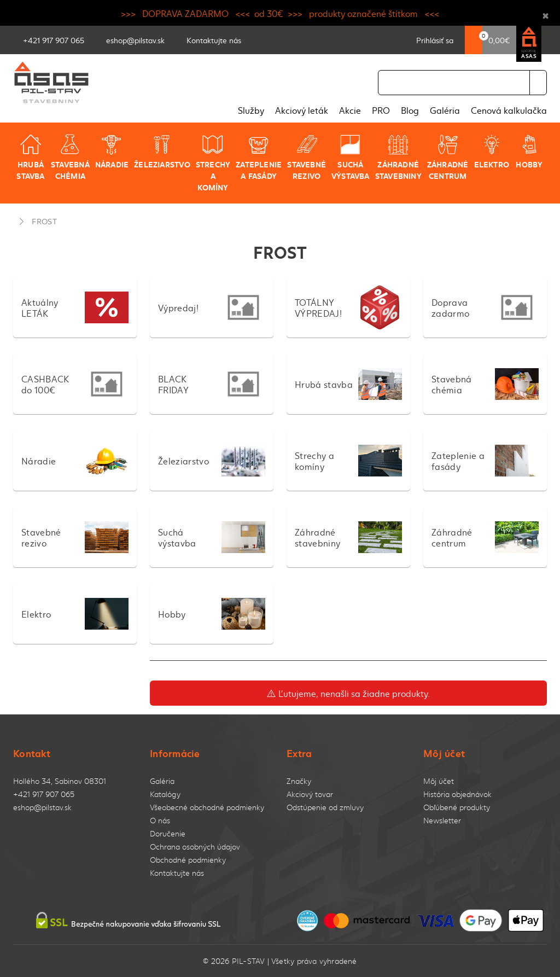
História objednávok (457, 794)
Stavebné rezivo (307, 157)
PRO (381, 110)
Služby (251, 110)
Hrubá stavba (30, 157)
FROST (44, 221)
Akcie (350, 110)
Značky (299, 781)
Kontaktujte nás (177, 873)
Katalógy (165, 794)
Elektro (492, 152)
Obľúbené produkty (457, 807)
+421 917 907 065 (44, 794)
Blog (410, 110)
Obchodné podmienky (188, 860)
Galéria (445, 110)
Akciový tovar (310, 794)
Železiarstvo (162, 152)
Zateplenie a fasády (259, 157)
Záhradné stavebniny (398, 157)
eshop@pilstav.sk (42, 807)
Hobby (529, 152)
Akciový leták (302, 110)
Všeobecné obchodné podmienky (207, 807)
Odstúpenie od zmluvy (325, 807)
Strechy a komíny (213, 163)
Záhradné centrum (448, 157)
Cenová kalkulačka (509, 110)
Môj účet (439, 781)
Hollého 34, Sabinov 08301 (60, 781)
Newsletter (442, 820)
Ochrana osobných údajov (195, 847)
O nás (160, 820)
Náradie (112, 152)
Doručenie (168, 833)
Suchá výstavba (351, 157)
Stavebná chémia (70, 157)
